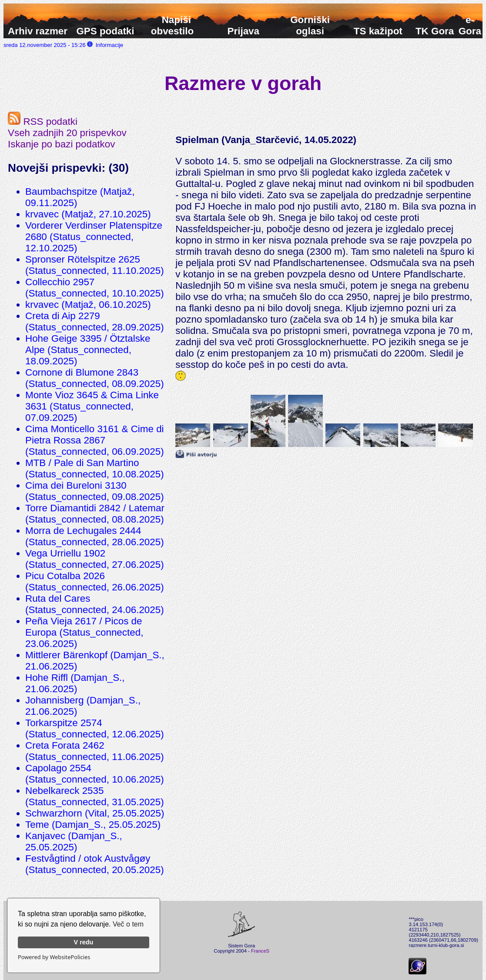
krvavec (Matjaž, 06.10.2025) (88, 305)
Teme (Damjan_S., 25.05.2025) (93, 825)
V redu (84, 942)
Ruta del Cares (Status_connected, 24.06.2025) (95, 604)
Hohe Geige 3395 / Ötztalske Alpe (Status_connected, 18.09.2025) (88, 350)
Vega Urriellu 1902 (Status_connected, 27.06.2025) (95, 559)
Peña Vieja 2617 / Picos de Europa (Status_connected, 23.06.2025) (84, 632)
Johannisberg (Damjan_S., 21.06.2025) (83, 706)
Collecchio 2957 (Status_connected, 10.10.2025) (95, 288)
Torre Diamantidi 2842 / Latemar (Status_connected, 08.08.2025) (95, 514)
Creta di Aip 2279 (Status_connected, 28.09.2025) (95, 322)
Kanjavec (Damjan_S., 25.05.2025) (74, 842)
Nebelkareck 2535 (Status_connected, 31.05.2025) (95, 796)
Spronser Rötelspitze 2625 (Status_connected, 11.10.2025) (95, 265)
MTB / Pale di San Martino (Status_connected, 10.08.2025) (95, 468)
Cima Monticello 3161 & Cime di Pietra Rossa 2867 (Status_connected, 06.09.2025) (95, 440)
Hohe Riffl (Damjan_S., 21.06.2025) (75, 683)
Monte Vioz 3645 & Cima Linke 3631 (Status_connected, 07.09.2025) (92, 406)
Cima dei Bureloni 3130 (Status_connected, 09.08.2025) (95, 491)
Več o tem (128, 924)
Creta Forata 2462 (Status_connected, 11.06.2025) (95, 751)
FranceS (260, 951)
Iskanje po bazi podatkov (61, 144)
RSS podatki (43, 122)
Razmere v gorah (243, 83)
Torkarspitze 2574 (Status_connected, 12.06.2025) (95, 728)
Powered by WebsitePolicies (54, 957)
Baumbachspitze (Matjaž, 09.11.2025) (80, 197)
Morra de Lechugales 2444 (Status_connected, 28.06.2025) (95, 536)
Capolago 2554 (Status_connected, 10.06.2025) (95, 774)
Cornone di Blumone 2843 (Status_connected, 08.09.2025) (95, 378)
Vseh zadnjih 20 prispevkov (67, 133)
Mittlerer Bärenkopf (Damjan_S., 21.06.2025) (95, 661)
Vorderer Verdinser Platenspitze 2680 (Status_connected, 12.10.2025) (94, 237)
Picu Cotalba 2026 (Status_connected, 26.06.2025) (95, 582)
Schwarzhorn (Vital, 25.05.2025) (95, 813)
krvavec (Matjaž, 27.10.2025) (88, 214)
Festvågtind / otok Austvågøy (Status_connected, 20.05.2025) (95, 864)
